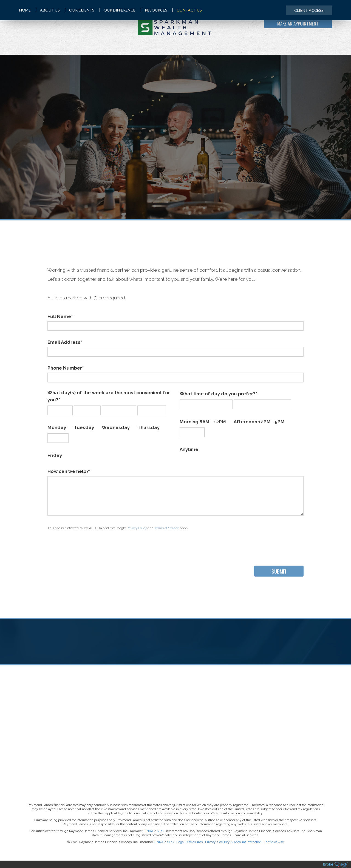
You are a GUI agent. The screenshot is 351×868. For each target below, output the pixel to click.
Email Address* (65, 342)
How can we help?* (69, 471)
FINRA (148, 831)
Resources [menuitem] (154, 10)
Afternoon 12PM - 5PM (262, 412)
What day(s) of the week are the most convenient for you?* (109, 396)
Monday (60, 418)
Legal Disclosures (189, 842)
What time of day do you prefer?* (218, 394)
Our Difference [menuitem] (118, 10)
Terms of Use (274, 842)
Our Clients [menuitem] (80, 10)
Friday (58, 446)
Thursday (152, 418)
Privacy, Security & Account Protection (233, 842)
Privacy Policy (137, 528)
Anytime (192, 440)
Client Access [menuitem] (309, 10)
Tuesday (87, 418)
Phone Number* (66, 368)
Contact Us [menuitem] (187, 10)
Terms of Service (167, 528)
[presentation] (89, 547)
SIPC (160, 831)
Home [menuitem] (25, 10)
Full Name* (60, 316)
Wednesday (119, 418)
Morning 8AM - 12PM (206, 412)
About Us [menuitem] (48, 10)
